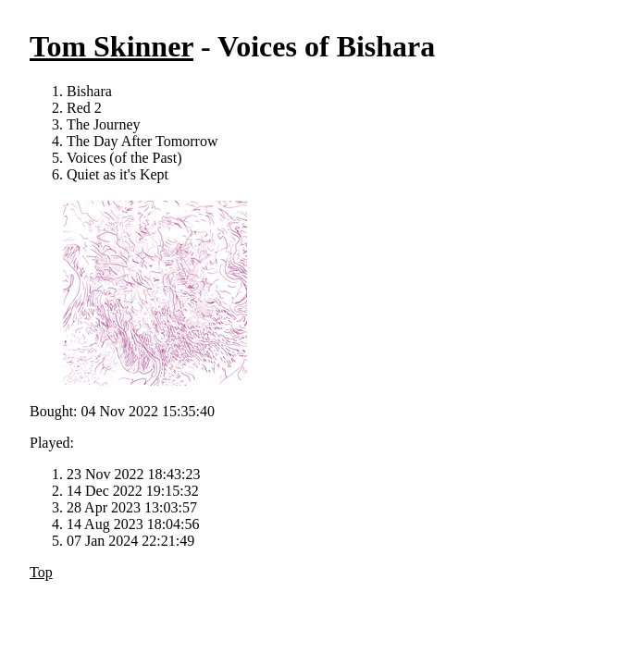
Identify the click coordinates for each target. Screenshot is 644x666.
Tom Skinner (111, 46)
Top (41, 572)
